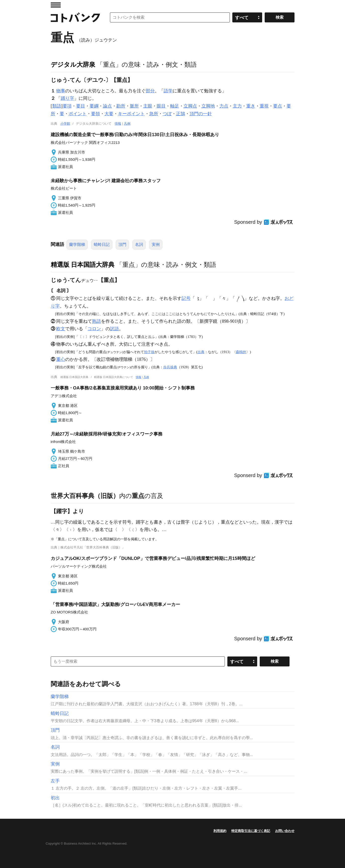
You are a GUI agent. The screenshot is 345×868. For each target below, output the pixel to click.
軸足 (175, 106)
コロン (94, 329)
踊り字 (67, 98)
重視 (264, 106)
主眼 (148, 106)
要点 (278, 106)
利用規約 (220, 831)
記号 (186, 298)
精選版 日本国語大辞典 (83, 265)
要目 (81, 106)
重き (251, 106)
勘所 (121, 106)
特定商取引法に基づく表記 (251, 831)
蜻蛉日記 (102, 244)
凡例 (127, 124)
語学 (168, 91)
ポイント (78, 114)
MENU (56, 5)
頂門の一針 (201, 114)
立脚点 (190, 106)
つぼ (167, 114)
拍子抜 (149, 352)
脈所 (134, 106)
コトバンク (75, 17)
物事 (61, 91)
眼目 (161, 106)
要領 (96, 114)
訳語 (114, 329)
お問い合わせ (285, 831)
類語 (57, 106)
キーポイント (131, 114)
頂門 (122, 244)
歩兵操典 (170, 367)
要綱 (94, 106)
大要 (109, 114)
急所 (154, 114)
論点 (107, 106)
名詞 (139, 244)
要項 (67, 106)
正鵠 (181, 114)
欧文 (61, 329)
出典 (201, 352)
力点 (224, 106)
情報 (118, 124)
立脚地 (208, 106)
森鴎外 (241, 352)
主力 (237, 106)
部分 (150, 91)
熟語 (97, 321)
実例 (156, 244)
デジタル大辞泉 (73, 64)
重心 (61, 359)
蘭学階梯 (77, 244)
